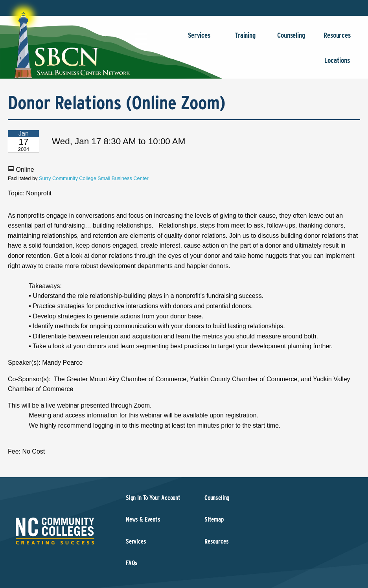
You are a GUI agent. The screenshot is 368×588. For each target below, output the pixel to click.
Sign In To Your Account (153, 498)
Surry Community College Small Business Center (94, 178)
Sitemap (214, 519)
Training (245, 39)
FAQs (132, 563)
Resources (337, 39)
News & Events (143, 519)
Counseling (291, 39)
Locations (337, 64)
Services (199, 39)
